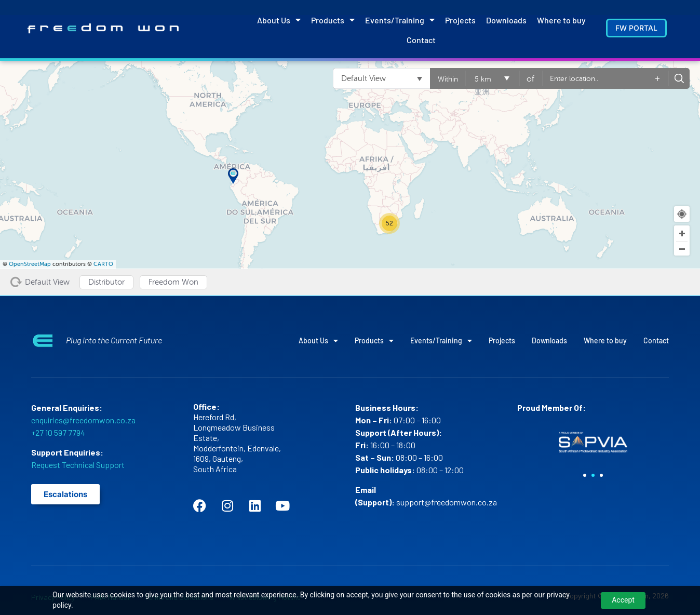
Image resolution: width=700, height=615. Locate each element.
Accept (623, 600)
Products (333, 20)
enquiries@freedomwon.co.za (83, 420)
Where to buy (561, 20)
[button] (585, 475)
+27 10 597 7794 (58, 432)
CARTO (103, 264)
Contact (421, 40)
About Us (279, 20)
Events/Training (400, 20)
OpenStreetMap (30, 264)
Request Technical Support (78, 465)
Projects (460, 20)
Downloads (506, 20)
